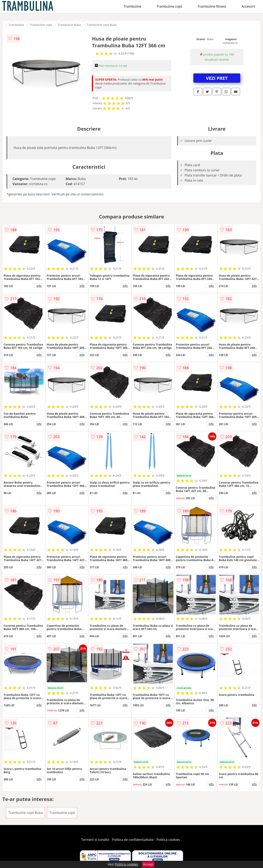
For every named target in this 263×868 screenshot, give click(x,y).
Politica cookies (168, 840)
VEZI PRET (217, 78)
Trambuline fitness (212, 6)
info (39, 286)
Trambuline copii (169, 6)
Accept (148, 864)
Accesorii (248, 6)
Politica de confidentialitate (133, 840)
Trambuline (132, 6)
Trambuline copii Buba (102, 25)
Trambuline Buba (69, 25)
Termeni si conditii (95, 840)
